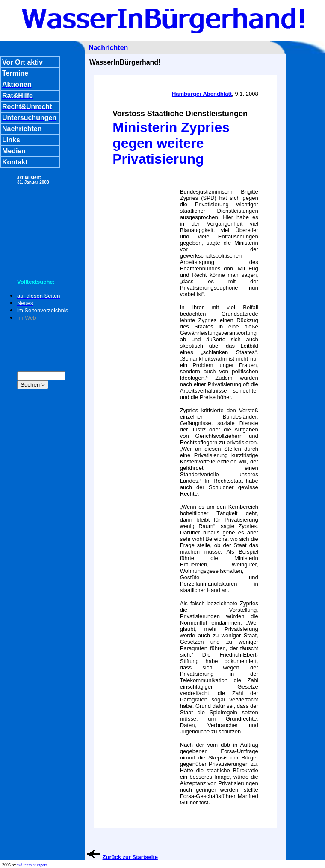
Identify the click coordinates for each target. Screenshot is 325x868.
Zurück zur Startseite (130, 857)
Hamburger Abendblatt (202, 94)
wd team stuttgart (32, 865)
